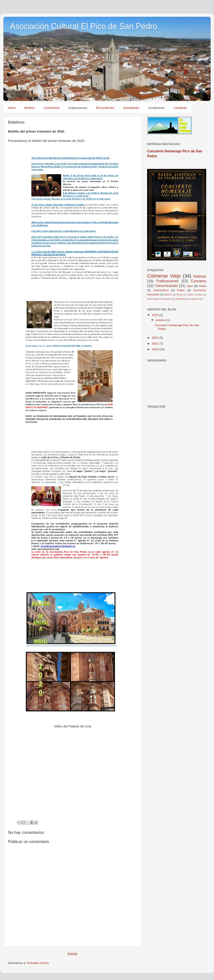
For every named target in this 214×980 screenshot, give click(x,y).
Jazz (190, 286)
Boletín (30, 108)
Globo (180, 295)
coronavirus (161, 290)
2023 (156, 315)
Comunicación (166, 286)
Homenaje (153, 299)
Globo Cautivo (195, 295)
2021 (156, 344)
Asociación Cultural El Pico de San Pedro (84, 26)
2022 (156, 338)
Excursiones (105, 108)
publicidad (181, 299)
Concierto (199, 281)
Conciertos (52, 108)
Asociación (131, 108)
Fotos (181, 290)
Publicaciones (168, 281)
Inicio (12, 108)
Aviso (203, 286)
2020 (156, 349)
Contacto (180, 108)
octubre (161, 320)
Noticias (200, 276)
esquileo (167, 299)
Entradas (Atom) (38, 963)
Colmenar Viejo (164, 276)
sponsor (195, 299)
